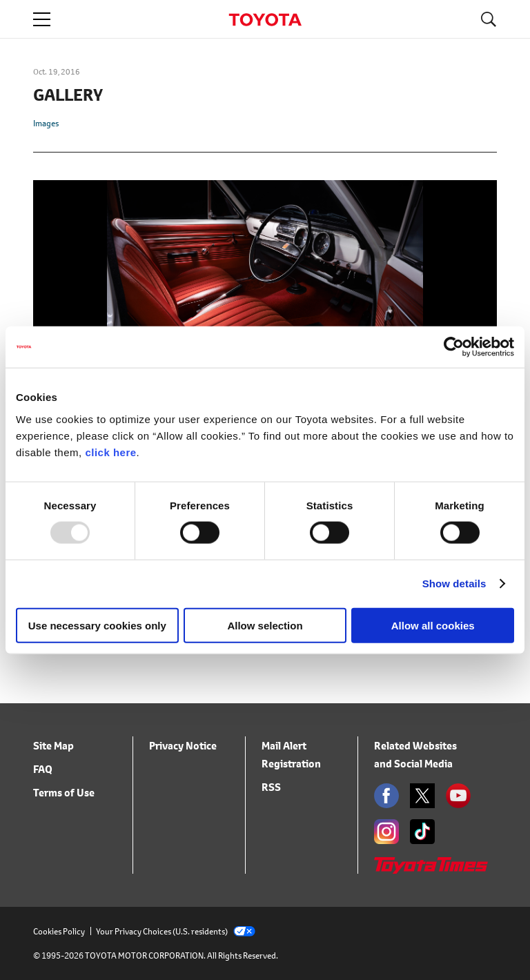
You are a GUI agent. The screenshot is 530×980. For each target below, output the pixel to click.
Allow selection (265, 625)
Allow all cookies (433, 625)
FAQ (43, 769)
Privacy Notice (183, 746)
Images (46, 123)
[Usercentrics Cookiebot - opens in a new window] (454, 347)
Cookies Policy (59, 931)
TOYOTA (265, 20)
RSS (271, 787)
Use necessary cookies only (97, 625)
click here (110, 452)
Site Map (53, 746)
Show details (454, 584)
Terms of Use (64, 793)
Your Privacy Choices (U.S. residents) (176, 931)
